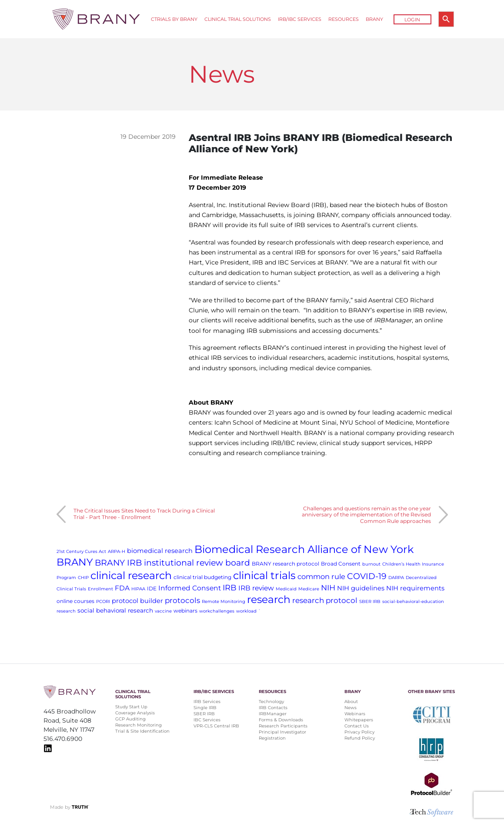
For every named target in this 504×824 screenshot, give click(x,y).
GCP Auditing (130, 719)
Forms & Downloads (281, 720)
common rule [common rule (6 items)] (321, 576)
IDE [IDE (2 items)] (152, 588)
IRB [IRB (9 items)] (230, 588)
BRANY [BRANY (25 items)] (75, 562)
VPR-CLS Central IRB (216, 726)
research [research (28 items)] (269, 599)
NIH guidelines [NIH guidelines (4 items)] (361, 588)
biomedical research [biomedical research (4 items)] (160, 551)
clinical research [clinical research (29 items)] (131, 575)
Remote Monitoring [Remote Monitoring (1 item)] (224, 601)
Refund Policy (360, 738)
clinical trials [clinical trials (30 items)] (264, 575)
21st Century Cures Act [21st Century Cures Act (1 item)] (81, 551)
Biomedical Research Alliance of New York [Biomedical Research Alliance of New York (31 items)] (304, 549)
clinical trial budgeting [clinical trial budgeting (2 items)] (202, 577)
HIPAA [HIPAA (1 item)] (138, 589)
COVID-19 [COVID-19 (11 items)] (367, 576)
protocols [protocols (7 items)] (182, 600)
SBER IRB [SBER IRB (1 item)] (370, 601)
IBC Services (207, 720)
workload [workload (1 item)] (246, 611)
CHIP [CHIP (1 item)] (83, 578)
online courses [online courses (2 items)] (75, 601)
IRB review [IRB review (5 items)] (256, 588)
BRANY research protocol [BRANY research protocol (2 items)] (285, 564)
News (350, 708)
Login (412, 20)
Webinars (355, 714)
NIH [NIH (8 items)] (328, 588)
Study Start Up (131, 707)
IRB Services (207, 702)
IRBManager (273, 714)
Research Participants (283, 726)
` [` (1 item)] (260, 611)
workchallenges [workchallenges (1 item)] (217, 611)
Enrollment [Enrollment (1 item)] (100, 589)
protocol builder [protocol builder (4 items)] (137, 601)
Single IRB (205, 708)
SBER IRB (204, 714)
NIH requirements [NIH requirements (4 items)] (415, 588)
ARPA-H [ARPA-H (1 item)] (117, 551)
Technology (271, 702)
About (351, 702)
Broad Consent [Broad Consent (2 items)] (341, 564)
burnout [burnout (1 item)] (371, 564)
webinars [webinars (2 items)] (185, 611)
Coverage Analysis (135, 713)
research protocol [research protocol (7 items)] (325, 600)
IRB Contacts (273, 708)
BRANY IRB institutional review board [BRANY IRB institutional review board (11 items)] (172, 563)
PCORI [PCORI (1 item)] (103, 601)
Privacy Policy (359, 732)
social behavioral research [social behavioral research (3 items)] (115, 610)
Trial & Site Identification (142, 731)
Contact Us (357, 726)
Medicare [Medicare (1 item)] (309, 589)
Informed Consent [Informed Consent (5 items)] (190, 588)
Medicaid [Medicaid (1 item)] (286, 589)
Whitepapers (359, 720)
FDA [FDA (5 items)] (122, 588)
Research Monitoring (139, 725)
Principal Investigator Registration (282, 735)
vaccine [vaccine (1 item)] (163, 611)
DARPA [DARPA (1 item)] (396, 578)
